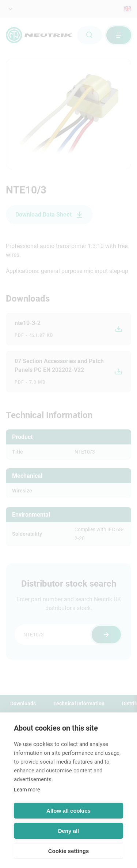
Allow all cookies (68, 811)
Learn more (27, 790)
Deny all (69, 831)
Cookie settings (69, 851)
